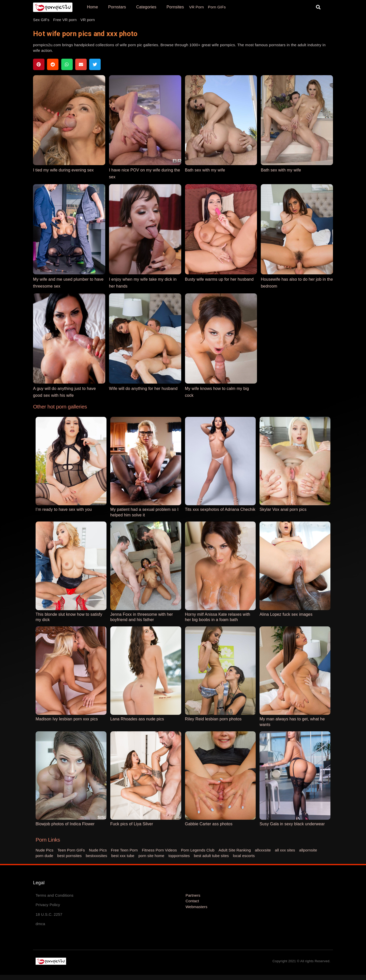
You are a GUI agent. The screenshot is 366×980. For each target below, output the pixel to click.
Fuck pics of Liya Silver (132, 824)
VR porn (88, 20)
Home (92, 7)
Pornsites (175, 7)
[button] (318, 7)
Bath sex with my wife (205, 170)
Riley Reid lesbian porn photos (213, 719)
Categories (146, 7)
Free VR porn (65, 20)
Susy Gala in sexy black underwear (292, 824)
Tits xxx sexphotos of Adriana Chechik (220, 509)
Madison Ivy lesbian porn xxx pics (67, 719)
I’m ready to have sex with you (64, 509)
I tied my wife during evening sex (63, 170)
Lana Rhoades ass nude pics (137, 719)
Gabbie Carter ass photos (209, 824)
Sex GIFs (41, 20)
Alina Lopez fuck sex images (286, 614)
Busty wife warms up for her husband (219, 279)
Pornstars (117, 7)
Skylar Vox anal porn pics (283, 509)
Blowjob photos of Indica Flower (65, 824)
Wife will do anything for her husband (143, 389)
